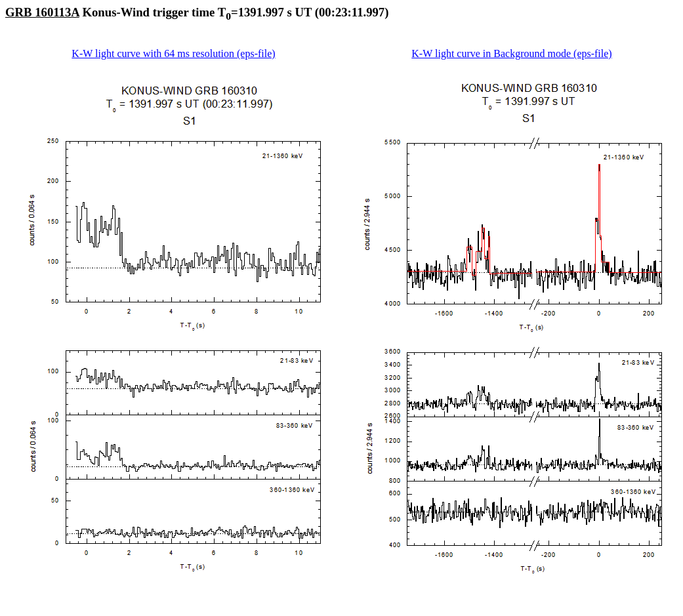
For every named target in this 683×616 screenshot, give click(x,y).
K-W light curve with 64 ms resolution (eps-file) (173, 53)
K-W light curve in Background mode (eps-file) (511, 53)
